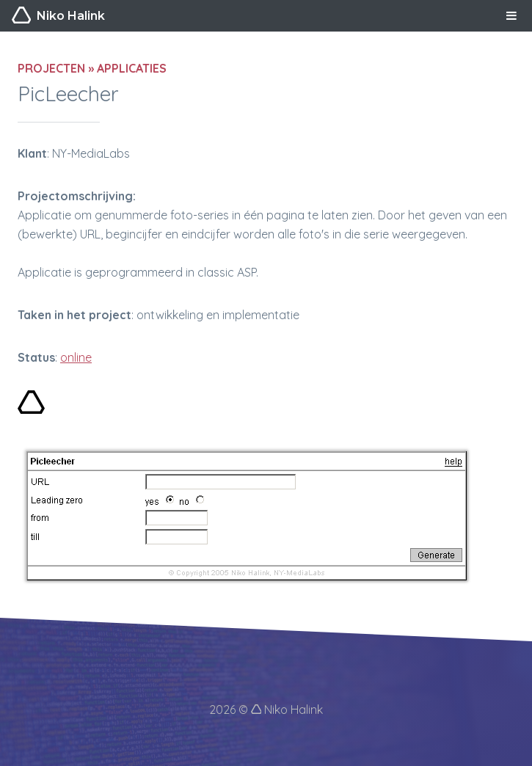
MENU (511, 15)
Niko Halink (58, 16)
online (76, 357)
